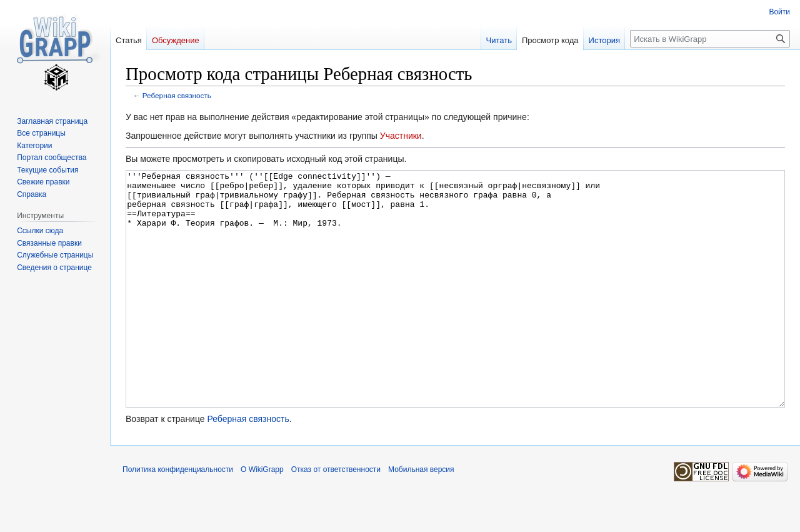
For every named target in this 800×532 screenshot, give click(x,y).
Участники (401, 136)
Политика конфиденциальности (178, 516)
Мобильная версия (421, 516)
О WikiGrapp (262, 516)
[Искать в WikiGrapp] (710, 39)
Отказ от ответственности (336, 516)
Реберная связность (177, 95)
